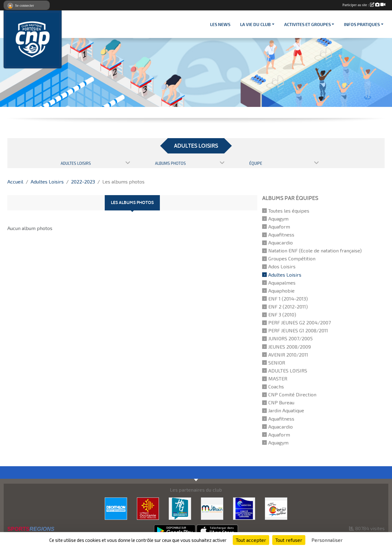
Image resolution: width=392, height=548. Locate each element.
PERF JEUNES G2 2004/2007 (300, 322)
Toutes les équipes (289, 211)
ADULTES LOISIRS (288, 370)
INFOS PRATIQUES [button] (362, 24)
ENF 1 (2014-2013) (288, 299)
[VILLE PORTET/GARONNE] (276, 508)
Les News (220, 24)
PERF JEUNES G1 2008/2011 (298, 330)
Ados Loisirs (282, 267)
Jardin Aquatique (286, 411)
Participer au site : (364, 5)
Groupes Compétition (292, 258)
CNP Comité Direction (292, 394)
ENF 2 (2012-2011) (288, 306)
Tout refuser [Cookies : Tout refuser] (289, 540)
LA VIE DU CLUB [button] (255, 24)
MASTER (278, 378)
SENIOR (277, 363)
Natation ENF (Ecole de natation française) (315, 250)
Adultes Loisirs (285, 275)
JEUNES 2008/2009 (290, 347)
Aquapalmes (282, 283)
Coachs (276, 386)
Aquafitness (281, 234)
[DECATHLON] (116, 508)
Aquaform (279, 227)
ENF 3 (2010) (282, 314)
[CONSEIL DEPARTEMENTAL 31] (180, 508)
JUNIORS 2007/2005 (290, 339)
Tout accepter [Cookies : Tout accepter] (251, 540)
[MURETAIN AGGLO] (212, 508)
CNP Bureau (281, 402)
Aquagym (278, 219)
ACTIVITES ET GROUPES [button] (307, 24)
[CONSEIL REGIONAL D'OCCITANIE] (148, 508)
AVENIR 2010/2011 (288, 355)
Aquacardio (281, 242)
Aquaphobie (281, 291)
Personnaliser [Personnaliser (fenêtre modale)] (327, 540)
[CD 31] (244, 508)
